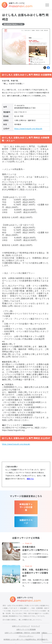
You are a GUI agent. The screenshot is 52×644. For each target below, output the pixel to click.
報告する (30, 479)
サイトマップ (36, 617)
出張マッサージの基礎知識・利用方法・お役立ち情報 (22, 624)
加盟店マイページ (26, 514)
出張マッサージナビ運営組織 (26, 621)
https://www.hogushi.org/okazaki (28, 129)
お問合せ (46, 624)
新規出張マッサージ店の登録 (26, 504)
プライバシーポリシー (26, 627)
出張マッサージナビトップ (20, 617)
